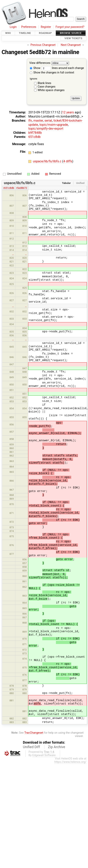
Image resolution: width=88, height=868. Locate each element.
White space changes (51, 90)
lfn (30, 121)
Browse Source (71, 33)
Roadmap (45, 33)
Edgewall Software (44, 755)
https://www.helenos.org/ (70, 762)
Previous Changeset (43, 45)
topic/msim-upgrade (54, 125)
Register (46, 27)
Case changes (46, 87)
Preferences (29, 27)
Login (13, 27)
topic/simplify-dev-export (46, 129)
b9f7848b (35, 133)
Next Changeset (71, 45)
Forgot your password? (70, 27)
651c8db (34, 137)
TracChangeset (34, 733)
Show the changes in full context (52, 73)
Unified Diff (31, 747)
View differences (40, 63)
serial (48, 121)
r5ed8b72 (22, 188)
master (38, 121)
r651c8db (9, 188)
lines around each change (63, 68)
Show (35, 68)
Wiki (8, 33)
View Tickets (73, 38)
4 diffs (68, 161)
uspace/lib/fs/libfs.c (48, 161)
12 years (68, 112)
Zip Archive (57, 747)
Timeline (25, 33)
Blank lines (44, 83)
